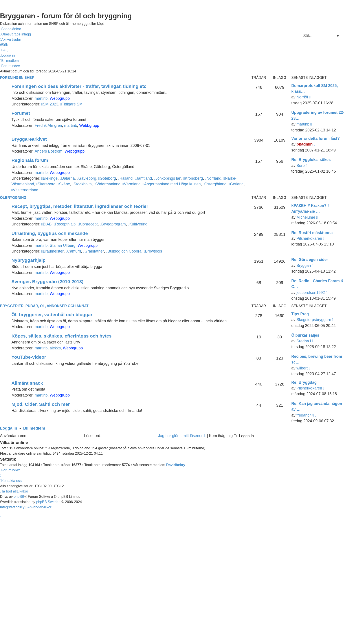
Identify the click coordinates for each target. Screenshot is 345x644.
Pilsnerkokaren (309, 238)
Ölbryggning (13, 198)
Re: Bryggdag (304, 382)
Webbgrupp (60, 98)
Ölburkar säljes (305, 335)
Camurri (73, 251)
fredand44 (305, 415)
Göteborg (107, 178)
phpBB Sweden (48, 502)
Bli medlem (34, 428)
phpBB (19, 497)
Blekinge (50, 178)
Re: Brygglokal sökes (311, 160)
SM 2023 (50, 104)
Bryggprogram (113, 224)
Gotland (236, 184)
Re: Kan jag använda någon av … (317, 406)
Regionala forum (30, 160)
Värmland (132, 184)
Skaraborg (46, 184)
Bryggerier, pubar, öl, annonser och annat (44, 306)
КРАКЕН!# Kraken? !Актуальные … (310, 209)
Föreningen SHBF (17, 78)
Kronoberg (193, 178)
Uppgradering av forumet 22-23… (318, 115)
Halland (125, 178)
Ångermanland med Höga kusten (172, 184)
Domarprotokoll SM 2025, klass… (315, 89)
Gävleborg (87, 178)
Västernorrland (25, 190)
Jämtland (143, 178)
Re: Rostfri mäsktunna (312, 233)
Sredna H (305, 341)
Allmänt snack (27, 383)
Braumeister (52, 251)
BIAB (47, 224)
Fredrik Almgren (48, 125)
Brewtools (153, 251)
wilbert (302, 368)
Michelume (306, 217)
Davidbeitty (176, 465)
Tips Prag (300, 314)
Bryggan (304, 266)
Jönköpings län (168, 178)
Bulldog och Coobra (124, 251)
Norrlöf (302, 97)
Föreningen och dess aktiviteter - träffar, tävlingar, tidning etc (79, 86)
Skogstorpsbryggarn (314, 320)
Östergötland (215, 184)
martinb (41, 98)
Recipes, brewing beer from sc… (317, 359)
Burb (300, 166)
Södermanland (107, 184)
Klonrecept (88, 224)
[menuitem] (15, 34)
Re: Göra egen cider (310, 260)
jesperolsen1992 (311, 293)
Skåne (64, 184)
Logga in (9, 428)
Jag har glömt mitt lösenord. (182, 436)
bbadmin (304, 144)
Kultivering (138, 224)
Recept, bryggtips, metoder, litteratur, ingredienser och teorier (80, 206)
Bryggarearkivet (29, 139)
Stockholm (82, 184)
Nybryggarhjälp (28, 260)
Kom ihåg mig (223, 436)
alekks (55, 348)
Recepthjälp (65, 224)
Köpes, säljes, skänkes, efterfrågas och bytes (61, 336)
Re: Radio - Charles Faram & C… (317, 284)
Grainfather (94, 251)
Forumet (21, 113)
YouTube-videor (29, 357)
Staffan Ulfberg (63, 245)
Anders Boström (49, 151)
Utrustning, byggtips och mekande (50, 233)
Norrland (213, 178)
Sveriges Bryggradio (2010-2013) (47, 281)
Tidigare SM (72, 104)
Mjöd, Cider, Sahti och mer (41, 404)
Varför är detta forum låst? (316, 138)
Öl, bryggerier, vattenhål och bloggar (52, 315)
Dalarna (67, 178)
